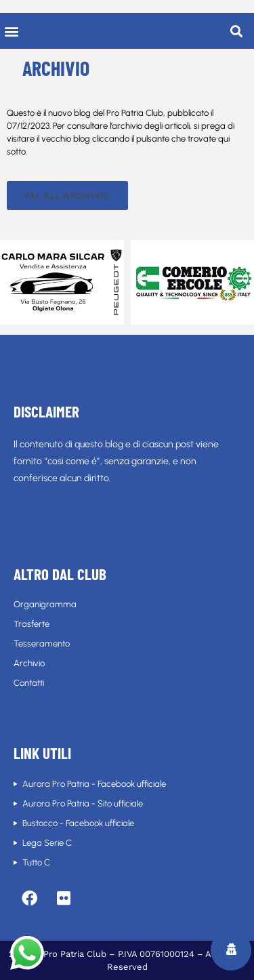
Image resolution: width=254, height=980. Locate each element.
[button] (11, 31)
